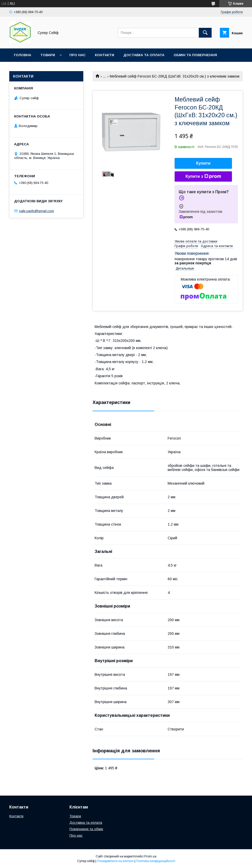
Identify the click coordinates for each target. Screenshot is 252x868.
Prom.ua (150, 856)
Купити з (203, 176)
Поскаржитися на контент (115, 861)
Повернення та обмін (86, 829)
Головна (22, 55)
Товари (48, 55)
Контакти (105, 55)
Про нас (78, 55)
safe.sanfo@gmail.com (37, 211)
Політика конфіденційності (156, 861)
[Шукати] (205, 33)
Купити (203, 163)
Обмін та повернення (195, 55)
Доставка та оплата (144, 55)
